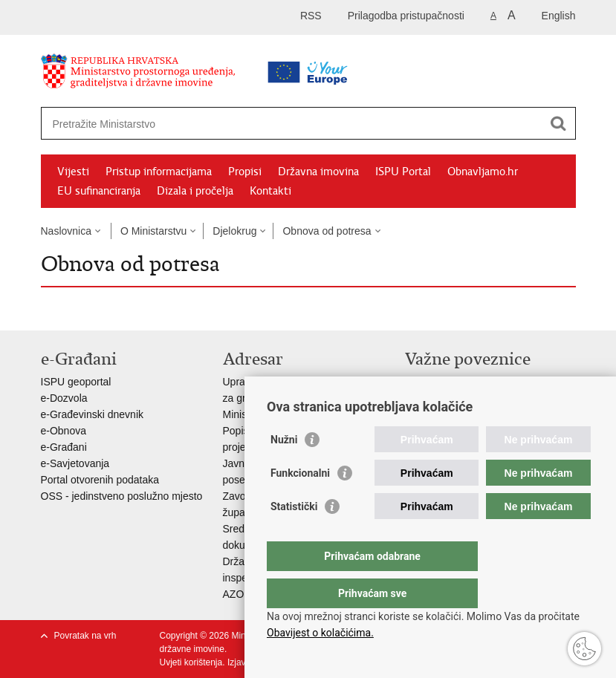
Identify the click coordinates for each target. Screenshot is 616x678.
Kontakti (270, 191)
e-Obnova (64, 431)
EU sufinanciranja (99, 191)
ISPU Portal (403, 172)
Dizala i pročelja (195, 191)
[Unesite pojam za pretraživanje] (261, 124)
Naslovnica (66, 231)
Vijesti (73, 172)
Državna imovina (318, 172)
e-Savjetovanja (75, 463)
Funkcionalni (300, 503)
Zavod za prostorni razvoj (463, 398)
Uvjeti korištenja (191, 662)
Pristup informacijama (159, 172)
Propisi (245, 172)
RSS (311, 16)
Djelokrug (234, 231)
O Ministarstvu (153, 231)
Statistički (294, 536)
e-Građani (64, 447)
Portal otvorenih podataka (100, 480)
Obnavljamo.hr (483, 172)
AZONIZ (242, 594)
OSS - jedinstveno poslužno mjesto (122, 496)
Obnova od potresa (327, 231)
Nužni (284, 469)
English (559, 16)
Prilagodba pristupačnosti (406, 16)
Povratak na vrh (85, 636)
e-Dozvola (64, 398)
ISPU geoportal (76, 382)
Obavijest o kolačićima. (320, 633)
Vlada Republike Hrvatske (465, 382)
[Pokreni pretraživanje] (559, 123)
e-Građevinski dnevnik (93, 414)
